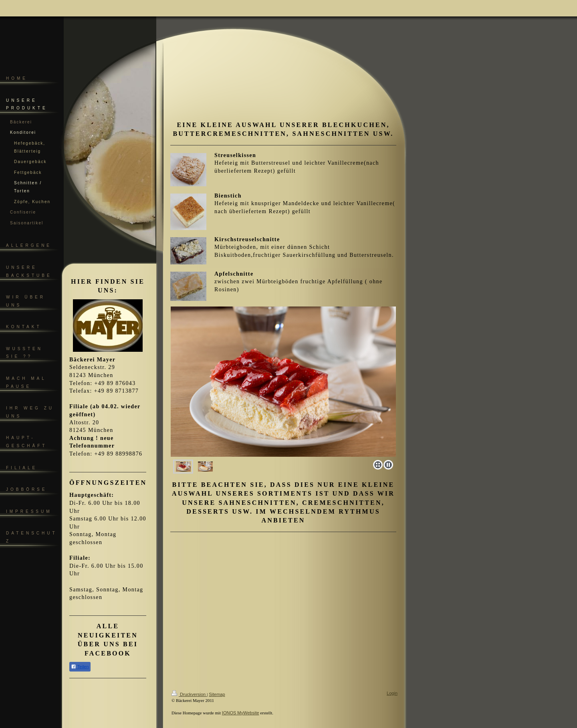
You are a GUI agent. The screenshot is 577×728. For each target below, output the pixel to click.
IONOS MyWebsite (241, 713)
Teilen (80, 666)
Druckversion (189, 694)
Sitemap (217, 694)
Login (392, 693)
